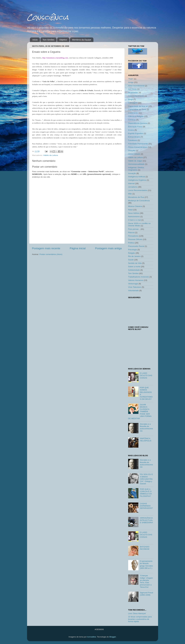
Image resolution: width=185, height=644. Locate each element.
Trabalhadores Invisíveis (139, 277)
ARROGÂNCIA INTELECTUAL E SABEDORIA (146, 520)
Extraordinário (134, 137)
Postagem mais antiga (108, 248)
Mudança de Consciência (139, 201)
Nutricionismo (134, 217)
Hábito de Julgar (135, 161)
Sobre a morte (134, 267)
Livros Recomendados (138, 190)
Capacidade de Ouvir (137, 110)
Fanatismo (133, 140)
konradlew (92, 637)
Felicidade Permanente (138, 144)
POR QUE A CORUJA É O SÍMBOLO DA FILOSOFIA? (146, 493)
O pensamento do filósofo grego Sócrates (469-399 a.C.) (146, 565)
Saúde (131, 260)
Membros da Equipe (82, 40)
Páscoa (131, 233)
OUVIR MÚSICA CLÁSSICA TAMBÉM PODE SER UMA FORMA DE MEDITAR (140, 412)
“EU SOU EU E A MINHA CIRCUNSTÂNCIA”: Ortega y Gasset (146, 479)
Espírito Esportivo (136, 133)
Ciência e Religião (136, 116)
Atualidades (133, 93)
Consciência (48, 17)
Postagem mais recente (46, 248)
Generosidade (134, 154)
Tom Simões (48, 40)
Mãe (130, 194)
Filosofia (132, 151)
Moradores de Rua (136, 197)
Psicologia (133, 250)
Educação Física (135, 127)
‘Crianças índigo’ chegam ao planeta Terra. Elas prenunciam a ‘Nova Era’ (146, 581)
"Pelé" (131, 79)
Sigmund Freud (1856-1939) (146, 594)
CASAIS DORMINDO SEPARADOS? (146, 506)
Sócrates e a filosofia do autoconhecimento (146, 428)
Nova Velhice (134, 213)
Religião (132, 253)
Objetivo (63, 40)
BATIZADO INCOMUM (145, 548)
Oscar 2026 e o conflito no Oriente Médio (139, 225)
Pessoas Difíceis (135, 239)
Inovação (132, 173)
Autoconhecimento (136, 96)
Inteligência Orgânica (137, 180)
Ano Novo (132, 89)
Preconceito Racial (136, 246)
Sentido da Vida (135, 263)
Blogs (131, 99)
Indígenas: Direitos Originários (136, 169)
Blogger (113, 637)
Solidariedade (134, 270)
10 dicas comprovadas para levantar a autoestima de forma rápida (140, 619)
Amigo (131, 82)
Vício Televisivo (135, 287)
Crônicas (132, 120)
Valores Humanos (136, 280)
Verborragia (133, 284)
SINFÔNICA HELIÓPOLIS (146, 440)
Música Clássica (135, 206)
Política (131, 243)
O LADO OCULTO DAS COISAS (146, 375)
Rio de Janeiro (134, 256)
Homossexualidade (136, 164)
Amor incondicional (136, 86)
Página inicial (78, 248)
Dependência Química (138, 123)
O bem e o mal (135, 220)
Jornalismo (133, 187)
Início (35, 40)
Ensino (131, 130)
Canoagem (133, 103)
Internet (131, 183)
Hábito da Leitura (51, 155)
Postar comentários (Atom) (51, 254)
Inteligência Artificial (137, 177)
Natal (130, 210)
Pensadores (133, 236)
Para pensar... (134, 229)
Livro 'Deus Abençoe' (137, 613)
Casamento (133, 113)
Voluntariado (134, 291)
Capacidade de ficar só (138, 106)
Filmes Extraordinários (138, 147)
